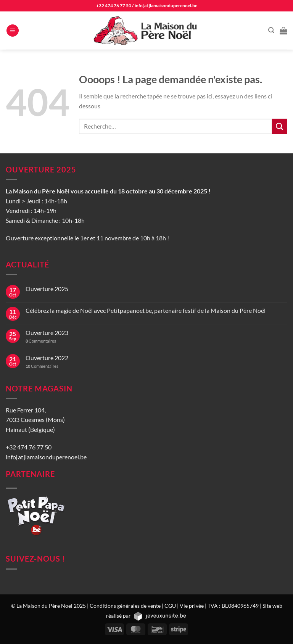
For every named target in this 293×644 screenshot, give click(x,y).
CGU (170, 606)
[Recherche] (271, 30)
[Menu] (13, 31)
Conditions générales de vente (125, 606)
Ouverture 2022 (47, 358)
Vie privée (192, 606)
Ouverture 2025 (47, 289)
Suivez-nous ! (35, 559)
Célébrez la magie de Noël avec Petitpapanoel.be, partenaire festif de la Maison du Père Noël (146, 310)
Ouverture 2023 (47, 332)
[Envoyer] (280, 126)
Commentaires (41, 341)
